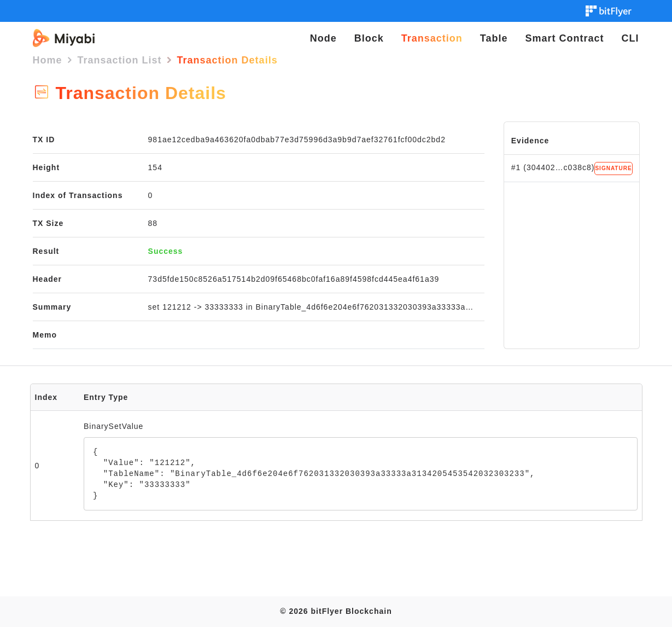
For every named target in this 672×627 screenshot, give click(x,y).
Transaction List (120, 60)
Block (369, 38)
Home (48, 60)
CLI (630, 38)
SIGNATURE (613, 168)
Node (323, 38)
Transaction (432, 38)
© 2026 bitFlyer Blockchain (336, 611)
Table (494, 38)
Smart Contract (564, 38)
